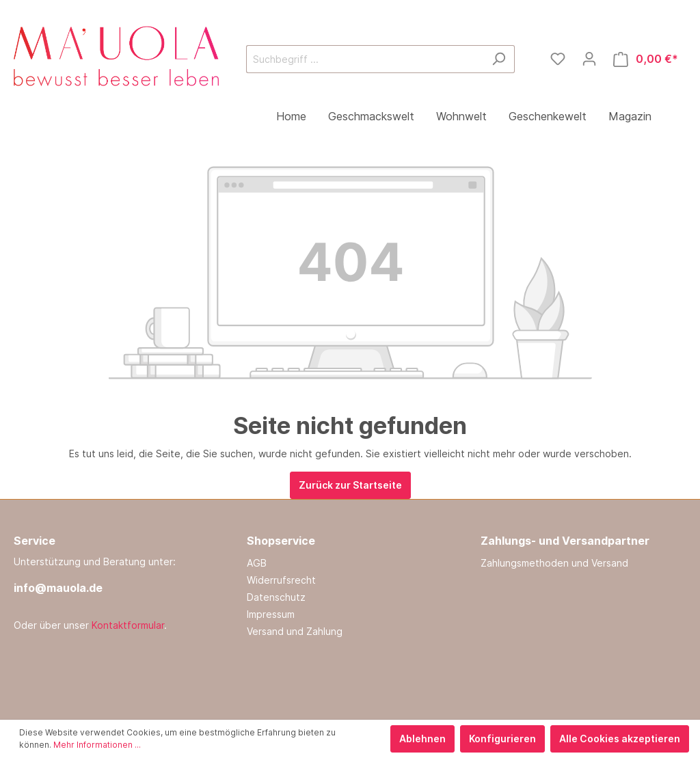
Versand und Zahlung (295, 631)
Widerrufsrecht (281, 580)
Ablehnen (422, 739)
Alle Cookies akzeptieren (620, 739)
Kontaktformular (128, 625)
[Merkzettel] (558, 59)
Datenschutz (276, 597)
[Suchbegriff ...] (365, 59)
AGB (257, 563)
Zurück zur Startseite (350, 485)
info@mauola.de (58, 588)
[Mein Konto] (589, 59)
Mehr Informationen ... (97, 745)
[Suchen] (499, 59)
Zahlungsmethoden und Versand (554, 563)
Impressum (271, 614)
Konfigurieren (502, 739)
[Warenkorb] (646, 59)
